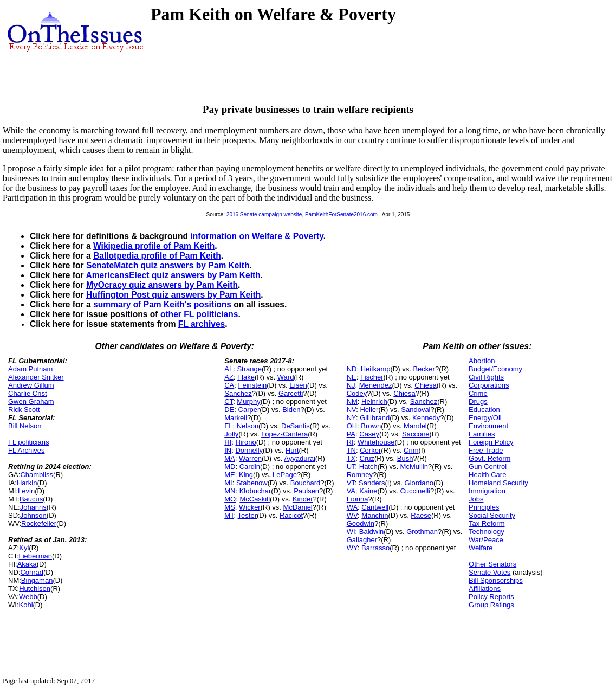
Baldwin (372, 532)
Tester (247, 515)
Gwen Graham (31, 401)
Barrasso (375, 548)
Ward (286, 377)
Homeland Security (498, 483)
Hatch (368, 467)
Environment (488, 426)
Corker (370, 450)
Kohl (26, 605)
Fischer (372, 377)
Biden (291, 410)
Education (484, 410)
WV (352, 515)
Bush (405, 458)
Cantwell (375, 507)
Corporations (489, 385)
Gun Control (488, 467)
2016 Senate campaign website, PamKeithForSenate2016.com (302, 214)
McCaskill (255, 499)
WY (352, 548)
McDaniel (298, 507)
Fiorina (358, 499)
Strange (249, 369)
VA (351, 491)
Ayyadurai (300, 458)
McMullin (414, 467)
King (246, 475)
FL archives (202, 324)
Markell (236, 418)
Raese (421, 515)
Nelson (248, 426)
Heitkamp (376, 369)
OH (352, 426)
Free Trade (486, 450)
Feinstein (253, 385)
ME (230, 475)
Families (482, 434)
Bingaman (37, 580)
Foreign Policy (491, 442)
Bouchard (306, 483)
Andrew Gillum (31, 385)
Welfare (481, 548)
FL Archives (26, 450)
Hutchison (35, 589)
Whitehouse (376, 442)
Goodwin (361, 523)
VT (351, 483)
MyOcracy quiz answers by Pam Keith (162, 285)
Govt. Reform (489, 458)
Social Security (492, 515)
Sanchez (238, 393)
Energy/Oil (485, 418)
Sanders (372, 483)
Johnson (33, 515)
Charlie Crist (28, 393)
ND (352, 369)
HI (228, 442)
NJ (351, 385)
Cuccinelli (415, 491)
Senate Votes (489, 572)
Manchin (375, 515)
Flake (246, 377)
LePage (285, 475)
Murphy (248, 401)
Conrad (32, 572)
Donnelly (249, 450)
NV (352, 410)
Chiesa (425, 385)
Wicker (250, 507)
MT (229, 515)
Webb (28, 597)
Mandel (415, 426)
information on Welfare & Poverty (257, 236)
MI (228, 483)
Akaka (27, 564)
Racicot (291, 515)
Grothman (422, 532)
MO (230, 499)
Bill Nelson (25, 426)
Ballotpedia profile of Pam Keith (157, 256)
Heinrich (374, 401)
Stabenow (252, 483)
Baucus (31, 499)
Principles (484, 507)
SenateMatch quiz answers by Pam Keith (168, 265)
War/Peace (486, 540)
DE (229, 410)
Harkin (27, 483)
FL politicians (28, 442)
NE (352, 377)
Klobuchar (255, 491)
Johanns (33, 507)
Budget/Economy (495, 369)
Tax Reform (487, 523)
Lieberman (35, 556)
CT (229, 401)
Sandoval (416, 410)
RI (350, 442)
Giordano (419, 483)
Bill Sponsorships (496, 580)
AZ (229, 377)
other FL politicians (199, 314)
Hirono (245, 442)
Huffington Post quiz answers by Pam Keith (173, 295)
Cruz (367, 458)
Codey (357, 393)
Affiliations (485, 589)
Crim (411, 450)
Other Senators (492, 564)
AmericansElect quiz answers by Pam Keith (173, 275)
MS (230, 507)
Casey (369, 434)
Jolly (231, 434)
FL (228, 426)
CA (229, 385)
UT (351, 467)
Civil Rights (486, 377)
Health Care (487, 475)
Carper (249, 410)
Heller (369, 410)
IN (228, 450)
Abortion (482, 361)
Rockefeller (39, 523)
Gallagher (362, 540)
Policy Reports (491, 597)
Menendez (376, 385)
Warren (250, 458)
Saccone (416, 434)
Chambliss (37, 475)
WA (352, 507)
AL (229, 369)
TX (351, 458)
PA (351, 434)
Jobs (476, 499)
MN (230, 491)
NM (352, 401)
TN (351, 450)
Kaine (368, 491)
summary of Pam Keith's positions (162, 304)
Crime (478, 393)
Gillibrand (375, 418)
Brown (371, 426)
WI (351, 532)
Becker (424, 369)
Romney (360, 475)
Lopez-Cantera (284, 434)
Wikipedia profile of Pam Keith (154, 246)
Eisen (298, 385)
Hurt (292, 450)
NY (351, 418)
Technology (487, 532)
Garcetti (291, 393)
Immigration (487, 491)
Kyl (24, 548)
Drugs (478, 401)
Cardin (250, 467)
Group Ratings (491, 605)
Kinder (303, 499)
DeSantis (296, 426)
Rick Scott (24, 410)
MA (230, 458)
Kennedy (426, 418)
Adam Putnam (30, 369)
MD (230, 467)
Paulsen (306, 491)
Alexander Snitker (36, 377)
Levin (26, 491)
